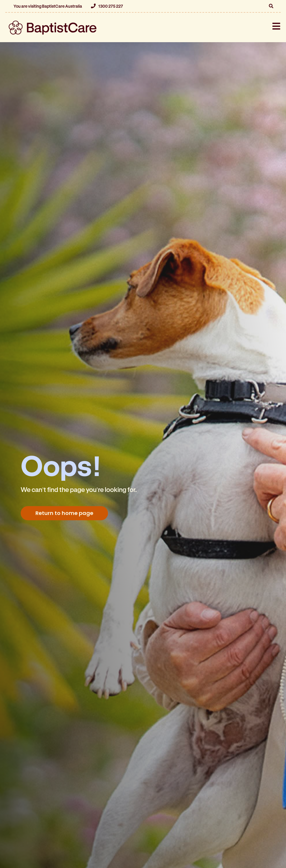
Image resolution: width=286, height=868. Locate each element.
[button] (271, 6)
